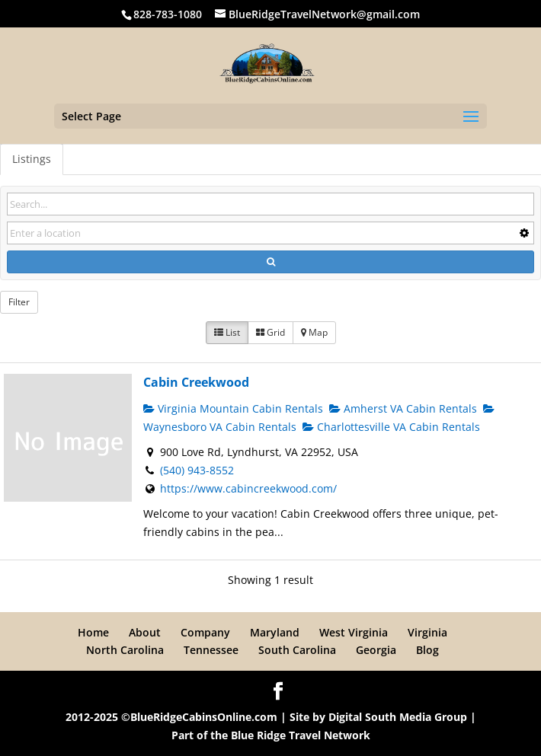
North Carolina (125, 650)
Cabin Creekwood (196, 382)
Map (314, 332)
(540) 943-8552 (197, 470)
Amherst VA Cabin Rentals (403, 408)
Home (93, 632)
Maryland (275, 632)
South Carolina (297, 650)
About (145, 632)
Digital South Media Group (398, 717)
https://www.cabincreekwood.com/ (248, 488)
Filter (19, 302)
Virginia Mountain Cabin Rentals (233, 408)
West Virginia (354, 632)
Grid (270, 332)
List (227, 332)
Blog (427, 650)
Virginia (427, 632)
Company (205, 632)
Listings (32, 159)
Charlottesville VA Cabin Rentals (391, 427)
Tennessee (211, 650)
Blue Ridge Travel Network (301, 735)
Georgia (376, 650)
